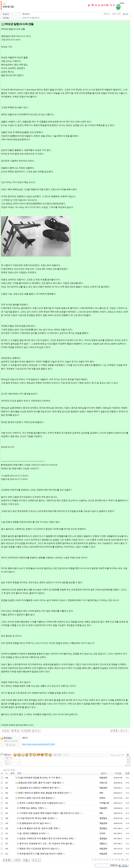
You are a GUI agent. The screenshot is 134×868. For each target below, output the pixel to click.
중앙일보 (26, 14)
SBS (101, 813)
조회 (127, 773)
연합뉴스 (103, 844)
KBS (101, 793)
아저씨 (102, 833)
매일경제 (103, 778)
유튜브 (102, 798)
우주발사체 (104, 803)
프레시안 (103, 783)
